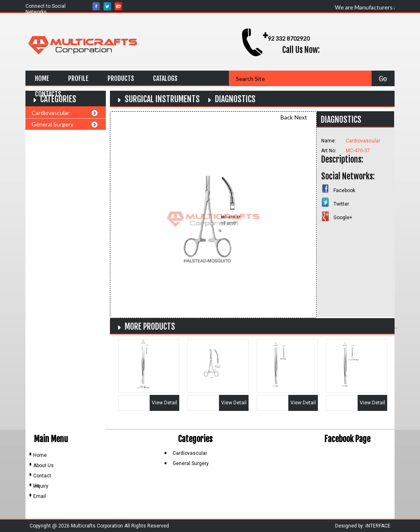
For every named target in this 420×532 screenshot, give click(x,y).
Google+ (343, 218)
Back (287, 117)
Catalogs (165, 78)
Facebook (344, 190)
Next (301, 117)
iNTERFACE (378, 526)
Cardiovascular (50, 113)
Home (42, 78)
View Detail (164, 403)
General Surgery (52, 124)
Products (121, 78)
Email (40, 496)
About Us (43, 465)
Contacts (48, 94)
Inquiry (41, 486)
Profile (78, 78)
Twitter (341, 204)
